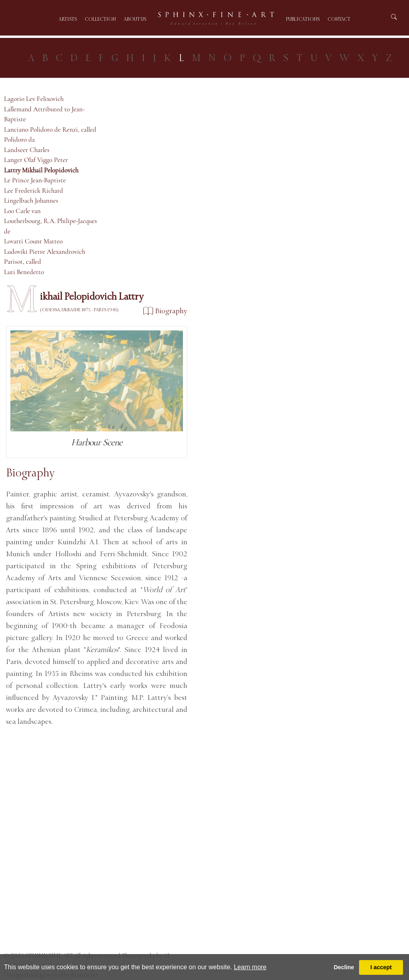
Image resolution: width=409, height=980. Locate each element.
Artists (68, 19)
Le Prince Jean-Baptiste (35, 180)
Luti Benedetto (24, 272)
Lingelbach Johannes (31, 201)
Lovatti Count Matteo (33, 241)
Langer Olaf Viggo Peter (36, 160)
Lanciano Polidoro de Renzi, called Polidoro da (50, 135)
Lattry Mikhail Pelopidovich (41, 170)
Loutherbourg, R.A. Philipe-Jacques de (51, 226)
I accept (381, 967)
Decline (344, 967)
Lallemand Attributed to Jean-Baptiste (44, 114)
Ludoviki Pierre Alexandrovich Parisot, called (45, 257)
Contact (339, 19)
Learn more (250, 967)
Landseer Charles (27, 150)
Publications (303, 19)
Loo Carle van (22, 211)
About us (135, 19)
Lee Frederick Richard (34, 191)
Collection (100, 19)
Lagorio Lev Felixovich (34, 99)
